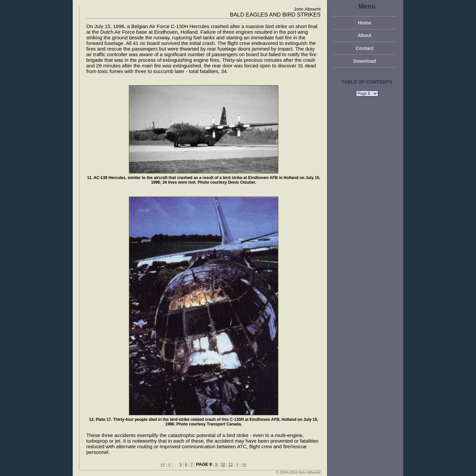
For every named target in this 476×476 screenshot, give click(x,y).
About (365, 35)
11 (231, 464)
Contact (365, 48)
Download (365, 61)
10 (223, 464)
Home (365, 23)
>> (244, 464)
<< (163, 464)
